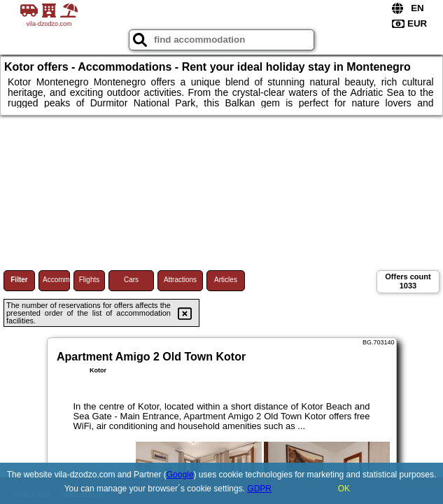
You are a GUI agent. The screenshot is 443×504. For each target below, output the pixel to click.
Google (180, 475)
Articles (226, 280)
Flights (89, 280)
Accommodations (56, 280)
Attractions (180, 280)
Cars (131, 280)
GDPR (259, 489)
